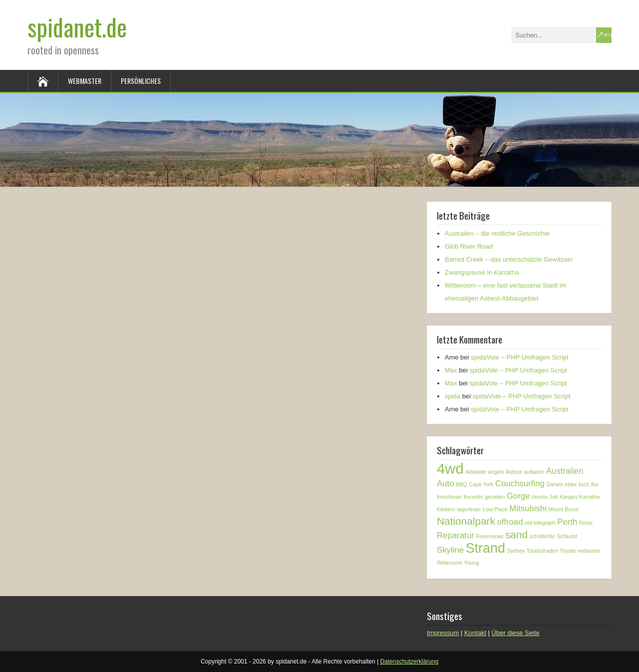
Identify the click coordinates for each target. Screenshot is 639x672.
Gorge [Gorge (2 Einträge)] (518, 496)
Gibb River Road (469, 246)
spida (453, 396)
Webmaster (85, 81)
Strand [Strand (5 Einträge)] (485, 548)
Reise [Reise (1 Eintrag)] (586, 523)
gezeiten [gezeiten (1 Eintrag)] (495, 497)
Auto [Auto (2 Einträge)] (446, 484)
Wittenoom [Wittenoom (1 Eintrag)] (450, 563)
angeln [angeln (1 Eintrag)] (496, 472)
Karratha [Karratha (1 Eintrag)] (589, 497)
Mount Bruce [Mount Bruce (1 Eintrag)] (564, 509)
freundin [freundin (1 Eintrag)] (474, 497)
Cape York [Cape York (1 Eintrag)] (481, 484)
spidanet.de (77, 27)
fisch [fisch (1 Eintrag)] (584, 484)
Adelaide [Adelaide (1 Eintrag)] (476, 472)
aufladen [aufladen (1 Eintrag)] (534, 472)
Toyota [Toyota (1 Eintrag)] (567, 551)
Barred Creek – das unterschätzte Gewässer (509, 259)
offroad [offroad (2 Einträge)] (510, 522)
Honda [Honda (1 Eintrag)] (539, 497)
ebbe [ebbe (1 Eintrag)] (571, 484)
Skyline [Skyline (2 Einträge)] (450, 550)
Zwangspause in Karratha (482, 272)
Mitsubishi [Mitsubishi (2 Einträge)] (528, 508)
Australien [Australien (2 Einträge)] (565, 471)
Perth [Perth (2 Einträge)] (567, 522)
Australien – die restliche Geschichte (497, 233)
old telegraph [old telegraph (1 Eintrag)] (540, 523)
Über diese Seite (516, 633)
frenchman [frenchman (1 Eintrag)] (449, 497)
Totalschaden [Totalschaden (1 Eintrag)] (542, 551)
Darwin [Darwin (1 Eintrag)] (555, 484)
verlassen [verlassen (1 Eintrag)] (589, 551)
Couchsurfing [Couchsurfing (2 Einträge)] (520, 484)
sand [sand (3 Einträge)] (516, 534)
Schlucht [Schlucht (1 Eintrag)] (567, 536)
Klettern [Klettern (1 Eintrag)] (446, 509)
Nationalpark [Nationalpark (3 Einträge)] (466, 521)
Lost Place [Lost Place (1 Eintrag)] (495, 509)
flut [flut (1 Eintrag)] (595, 484)
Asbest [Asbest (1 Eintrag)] (514, 472)
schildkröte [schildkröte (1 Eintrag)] (542, 536)
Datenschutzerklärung (409, 662)
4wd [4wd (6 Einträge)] (450, 469)
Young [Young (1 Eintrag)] (472, 563)
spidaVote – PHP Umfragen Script (520, 357)
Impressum (443, 633)
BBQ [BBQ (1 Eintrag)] (462, 484)
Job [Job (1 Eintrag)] (553, 497)
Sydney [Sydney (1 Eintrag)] (516, 551)
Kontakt (475, 633)
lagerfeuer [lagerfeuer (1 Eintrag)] (469, 509)
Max (451, 370)
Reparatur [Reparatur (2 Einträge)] (456, 535)
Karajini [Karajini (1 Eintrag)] (569, 497)
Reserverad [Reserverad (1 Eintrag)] (489, 536)
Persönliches (141, 81)
